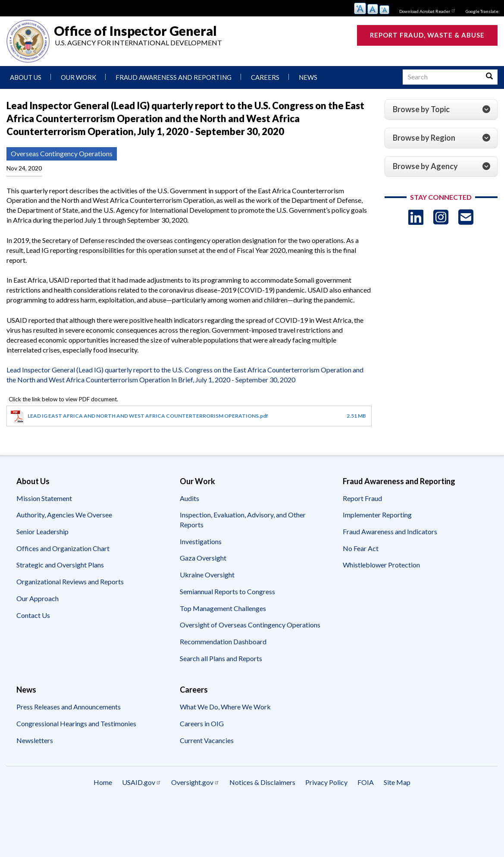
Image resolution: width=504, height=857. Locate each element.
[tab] (441, 110)
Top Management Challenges (223, 608)
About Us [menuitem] (26, 77)
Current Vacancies (207, 740)
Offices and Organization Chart (63, 548)
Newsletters (35, 740)
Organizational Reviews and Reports (70, 581)
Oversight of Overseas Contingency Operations (250, 625)
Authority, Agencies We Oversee (64, 515)
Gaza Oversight (203, 558)
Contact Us (33, 615)
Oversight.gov (195, 782)
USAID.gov (142, 782)
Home (103, 782)
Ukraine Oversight (207, 575)
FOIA (366, 782)
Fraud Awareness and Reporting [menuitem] (174, 77)
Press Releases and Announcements (69, 707)
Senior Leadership (42, 531)
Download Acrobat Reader (428, 10)
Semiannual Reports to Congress (227, 591)
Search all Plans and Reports (221, 658)
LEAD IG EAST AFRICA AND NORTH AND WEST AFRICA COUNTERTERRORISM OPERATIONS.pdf (148, 416)
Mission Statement (44, 498)
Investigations (201, 541)
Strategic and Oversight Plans (60, 565)
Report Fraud (362, 498)
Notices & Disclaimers (262, 782)
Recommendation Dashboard (223, 641)
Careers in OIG (202, 723)
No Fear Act (361, 548)
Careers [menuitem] (265, 77)
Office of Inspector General (135, 31)
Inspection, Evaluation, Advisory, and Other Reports (243, 520)
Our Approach (38, 598)
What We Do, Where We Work (225, 707)
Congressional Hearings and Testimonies (76, 723)
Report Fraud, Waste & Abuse (427, 35)
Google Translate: (483, 11)
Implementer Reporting (377, 515)
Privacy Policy (326, 782)
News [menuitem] (308, 77)
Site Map (397, 782)
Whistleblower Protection (381, 565)
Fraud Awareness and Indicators (390, 531)
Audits (189, 498)
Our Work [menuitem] (78, 77)
